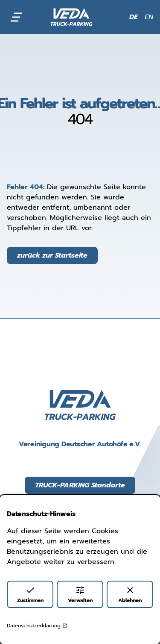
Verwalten (80, 595)
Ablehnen (130, 595)
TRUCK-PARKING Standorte (80, 485)
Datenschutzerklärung (37, 626)
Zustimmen (30, 595)
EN (149, 17)
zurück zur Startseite (52, 255)
